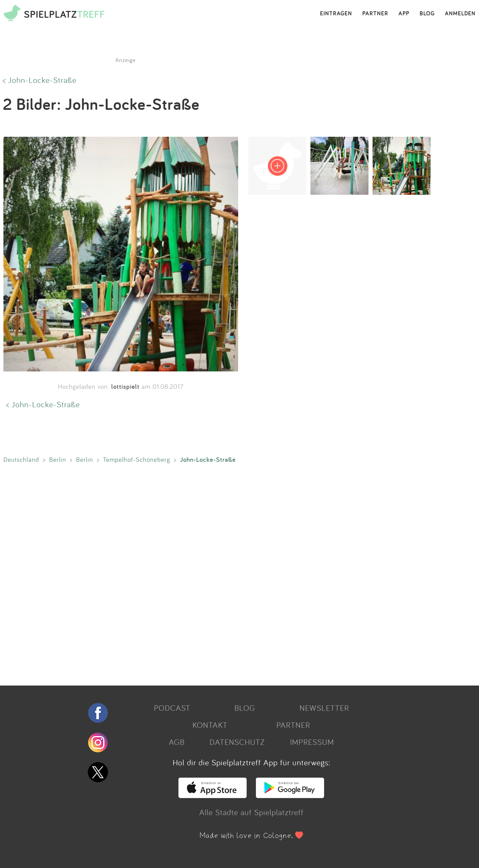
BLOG (427, 14)
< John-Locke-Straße (40, 80)
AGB (177, 742)
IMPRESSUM (312, 742)
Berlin (58, 459)
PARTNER (375, 14)
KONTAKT (210, 725)
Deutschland (21, 459)
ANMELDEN (460, 14)
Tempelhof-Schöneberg (137, 459)
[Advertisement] (205, 573)
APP (404, 14)
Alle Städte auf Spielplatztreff (251, 812)
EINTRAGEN (336, 14)
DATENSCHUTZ (237, 742)
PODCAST (172, 708)
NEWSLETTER (324, 708)
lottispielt (125, 386)
